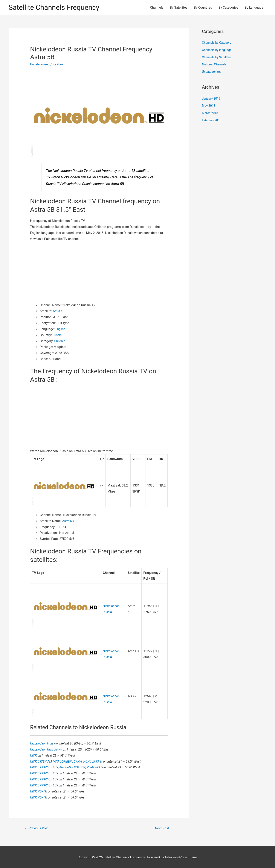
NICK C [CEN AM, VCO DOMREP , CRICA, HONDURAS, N (69, 760)
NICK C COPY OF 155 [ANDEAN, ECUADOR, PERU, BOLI (68, 766)
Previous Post (38, 827)
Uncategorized (40, 65)
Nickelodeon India (43, 742)
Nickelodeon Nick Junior (47, 748)
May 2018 (209, 106)
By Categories (228, 8)
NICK (34, 754)
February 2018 (212, 121)
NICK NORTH (40, 790)
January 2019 (212, 99)
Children (60, 341)
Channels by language (218, 50)
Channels (157, 8)
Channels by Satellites (218, 58)
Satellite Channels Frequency (57, 8)
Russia (57, 335)
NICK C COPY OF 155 (45, 772)
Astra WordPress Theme (181, 856)
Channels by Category (218, 43)
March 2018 (211, 114)
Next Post (163, 827)
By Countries (203, 8)
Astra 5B (59, 312)
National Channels (215, 65)
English (61, 329)
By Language (254, 8)
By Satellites (179, 8)
